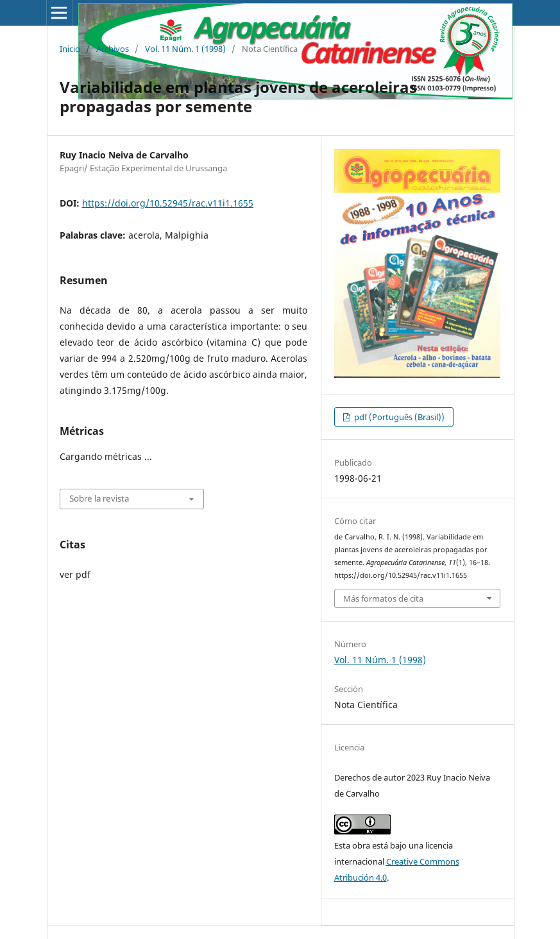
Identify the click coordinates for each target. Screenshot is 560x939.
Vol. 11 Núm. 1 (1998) (185, 49)
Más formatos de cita (383, 598)
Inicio (70, 49)
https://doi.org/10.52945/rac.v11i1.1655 (168, 203)
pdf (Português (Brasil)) (398, 417)
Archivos (113, 49)
